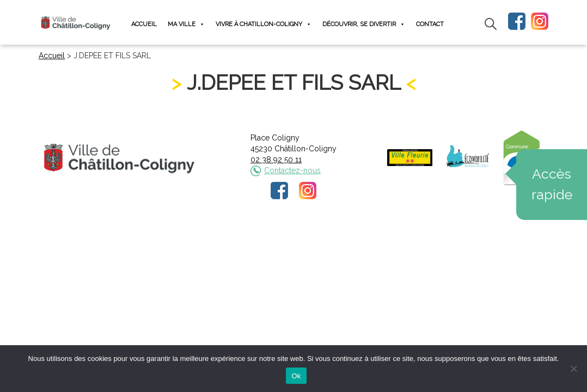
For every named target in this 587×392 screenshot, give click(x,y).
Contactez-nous (292, 170)
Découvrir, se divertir (364, 24)
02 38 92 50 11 (276, 160)
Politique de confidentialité (304, 237)
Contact (430, 24)
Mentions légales (221, 237)
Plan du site (376, 237)
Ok (296, 376)
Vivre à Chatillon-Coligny (264, 24)
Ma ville (186, 24)
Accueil (144, 24)
